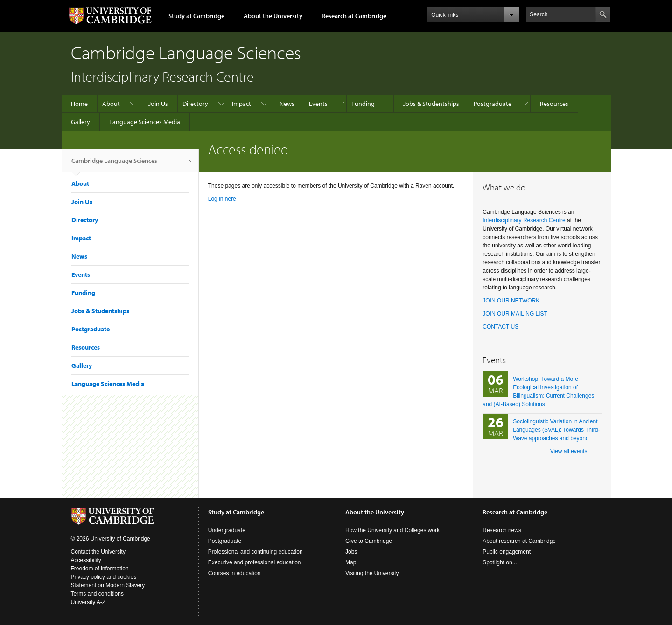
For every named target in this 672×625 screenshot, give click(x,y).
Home (79, 104)
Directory (195, 104)
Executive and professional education (255, 562)
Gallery (80, 122)
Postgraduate (493, 104)
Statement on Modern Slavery (108, 585)
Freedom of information (100, 569)
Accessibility (86, 560)
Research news (502, 530)
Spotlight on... (500, 562)
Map (351, 562)
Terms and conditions (97, 594)
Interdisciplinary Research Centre (524, 220)
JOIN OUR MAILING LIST (515, 314)
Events (318, 104)
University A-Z (88, 602)
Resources (554, 104)
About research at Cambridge (519, 541)
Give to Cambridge (369, 541)
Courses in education (234, 573)
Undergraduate (227, 530)
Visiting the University (372, 573)
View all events (569, 451)
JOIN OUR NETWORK (511, 301)
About (111, 104)
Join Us (158, 104)
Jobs (351, 552)
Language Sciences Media (145, 122)
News (287, 104)
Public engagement (507, 552)
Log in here (222, 199)
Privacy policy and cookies (104, 577)
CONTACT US (500, 327)
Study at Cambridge (196, 16)
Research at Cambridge (354, 16)
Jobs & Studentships (431, 104)
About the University (273, 16)
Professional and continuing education (255, 552)
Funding (363, 104)
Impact (241, 104)
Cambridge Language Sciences (114, 164)
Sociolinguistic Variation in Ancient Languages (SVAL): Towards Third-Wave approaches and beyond (556, 430)
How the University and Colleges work (392, 530)
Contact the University (98, 552)
